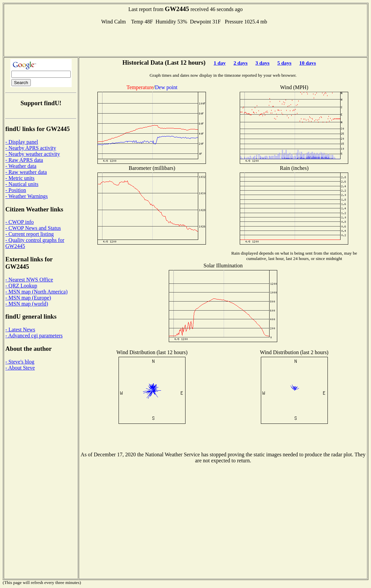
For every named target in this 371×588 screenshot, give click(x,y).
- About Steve (20, 368)
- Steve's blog (20, 362)
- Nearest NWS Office (29, 280)
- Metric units (20, 178)
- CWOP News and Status (33, 228)
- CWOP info (20, 222)
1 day (220, 63)
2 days (240, 63)
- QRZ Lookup (21, 286)
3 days (263, 63)
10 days (308, 63)
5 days (284, 63)
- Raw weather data (26, 172)
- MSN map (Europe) (28, 298)
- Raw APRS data (24, 160)
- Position (16, 190)
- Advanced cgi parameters (34, 336)
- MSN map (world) (27, 304)
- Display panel (22, 142)
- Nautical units (22, 184)
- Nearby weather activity (33, 154)
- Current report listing (29, 234)
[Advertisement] (185, 40)
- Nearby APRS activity (31, 148)
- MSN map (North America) (36, 292)
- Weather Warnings (27, 196)
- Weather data (21, 166)
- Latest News (20, 330)
